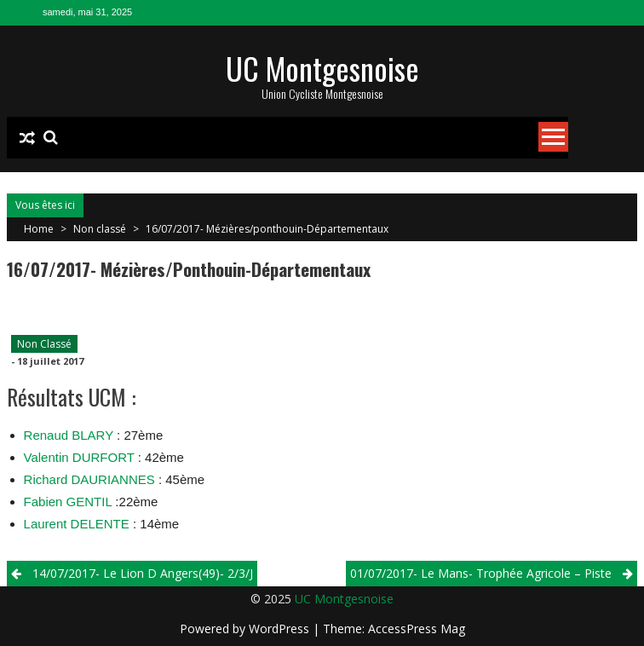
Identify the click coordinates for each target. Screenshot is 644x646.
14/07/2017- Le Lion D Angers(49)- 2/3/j (143, 573)
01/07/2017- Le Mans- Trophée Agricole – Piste (481, 573)
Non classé (100, 229)
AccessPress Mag (417, 629)
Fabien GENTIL (68, 502)
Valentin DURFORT (79, 457)
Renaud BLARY (71, 435)
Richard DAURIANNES (89, 479)
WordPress (281, 629)
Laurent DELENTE (78, 524)
